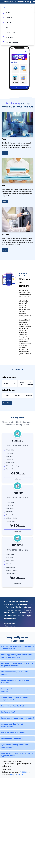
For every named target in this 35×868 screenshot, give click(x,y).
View (5, 153)
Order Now (18, 479)
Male (7, 395)
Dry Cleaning (30, 384)
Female (18, 395)
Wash (6, 384)
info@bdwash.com (17, 775)
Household (28, 395)
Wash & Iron (22, 384)
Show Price (7, 403)
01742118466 (23, 772)
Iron (14, 384)
